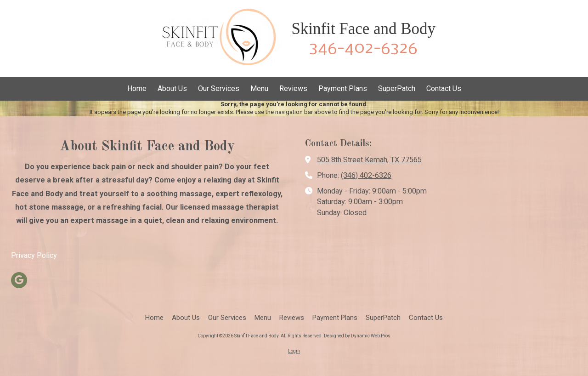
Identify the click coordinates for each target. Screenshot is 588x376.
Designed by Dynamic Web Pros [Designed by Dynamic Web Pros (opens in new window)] (357, 336)
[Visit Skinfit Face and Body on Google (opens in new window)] (19, 280)
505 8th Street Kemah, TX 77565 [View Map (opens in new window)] (369, 160)
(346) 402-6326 (366, 175)
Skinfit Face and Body (363, 29)
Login (294, 351)
